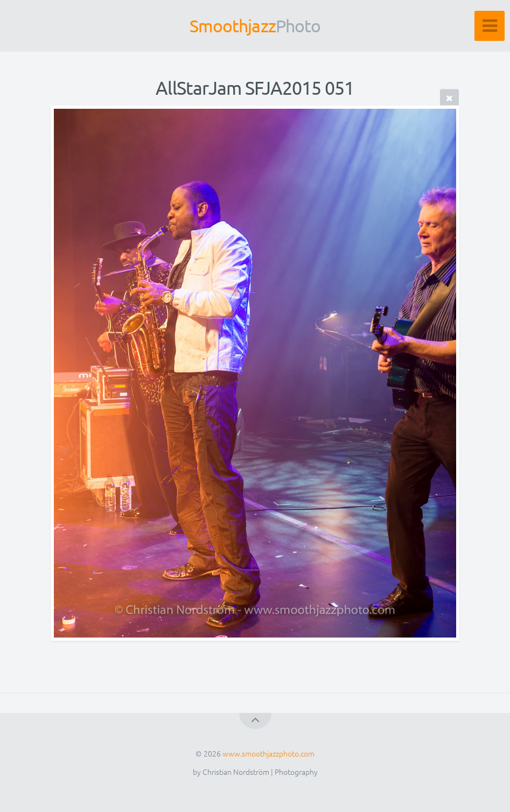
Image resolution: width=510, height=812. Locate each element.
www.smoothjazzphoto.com (268, 753)
